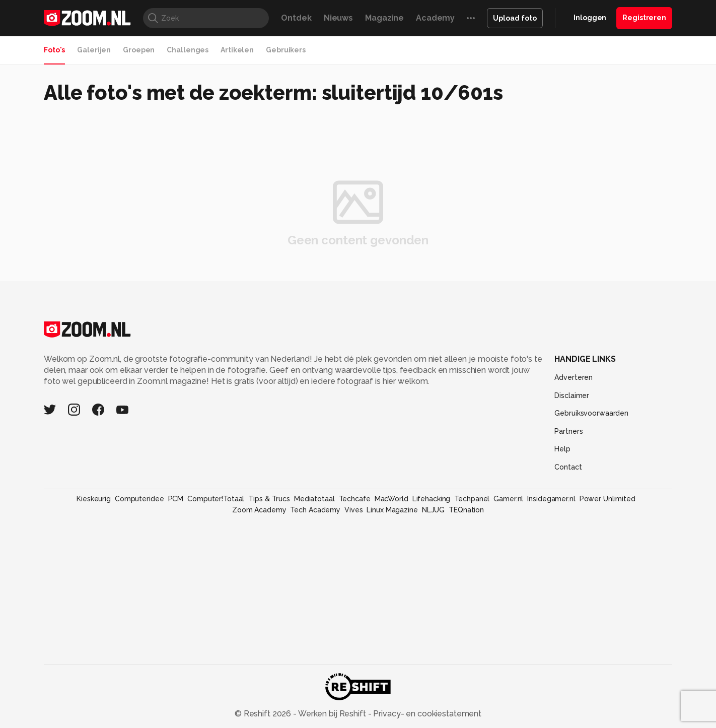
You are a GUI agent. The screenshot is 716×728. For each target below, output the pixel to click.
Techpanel (472, 499)
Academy (435, 18)
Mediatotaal (314, 499)
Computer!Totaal (216, 499)
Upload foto (515, 18)
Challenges (188, 50)
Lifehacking (432, 499)
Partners (568, 431)
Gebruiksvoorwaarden (591, 413)
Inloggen (590, 18)
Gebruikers (286, 50)
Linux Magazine (392, 510)
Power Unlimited (607, 499)
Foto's (54, 50)
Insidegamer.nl (551, 499)
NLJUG (433, 510)
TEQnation (466, 510)
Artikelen (237, 50)
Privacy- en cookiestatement (426, 714)
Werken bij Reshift (332, 714)
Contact (568, 467)
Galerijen (94, 50)
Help (562, 449)
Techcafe (355, 499)
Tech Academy (315, 510)
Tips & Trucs (269, 499)
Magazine (384, 18)
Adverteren (574, 377)
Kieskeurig (94, 499)
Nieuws (338, 18)
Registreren (644, 18)
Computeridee (139, 499)
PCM (176, 499)
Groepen (139, 50)
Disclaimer (572, 395)
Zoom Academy (259, 510)
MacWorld (391, 499)
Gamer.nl (508, 499)
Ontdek (296, 18)
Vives (353, 510)
